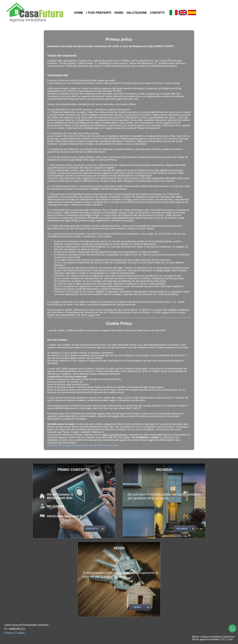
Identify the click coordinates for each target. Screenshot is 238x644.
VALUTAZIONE (137, 13)
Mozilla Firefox (55, 445)
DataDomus (229, 637)
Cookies (20, 633)
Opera (115, 445)
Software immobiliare (211, 637)
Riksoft (195, 637)
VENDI (119, 13)
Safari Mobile (103, 445)
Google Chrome (72, 445)
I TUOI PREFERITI (99, 13)
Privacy (9, 633)
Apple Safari (88, 445)
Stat (230, 639)
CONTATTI (157, 13)
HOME (79, 13)
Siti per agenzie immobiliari (206, 639)
